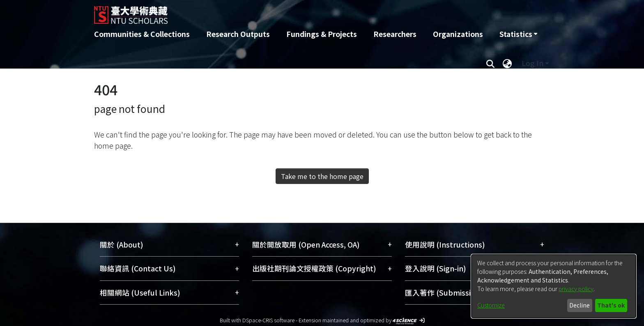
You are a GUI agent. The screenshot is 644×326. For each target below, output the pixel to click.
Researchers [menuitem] (395, 34)
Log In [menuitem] (532, 63)
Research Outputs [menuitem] (238, 34)
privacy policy (576, 289)
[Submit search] (490, 63)
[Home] (278, 12)
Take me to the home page (322, 176)
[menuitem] (518, 34)
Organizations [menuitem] (458, 34)
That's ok (611, 305)
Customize (491, 305)
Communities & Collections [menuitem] (142, 34)
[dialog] (554, 286)
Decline (580, 305)
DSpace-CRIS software (268, 320)
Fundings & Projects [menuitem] (322, 34)
